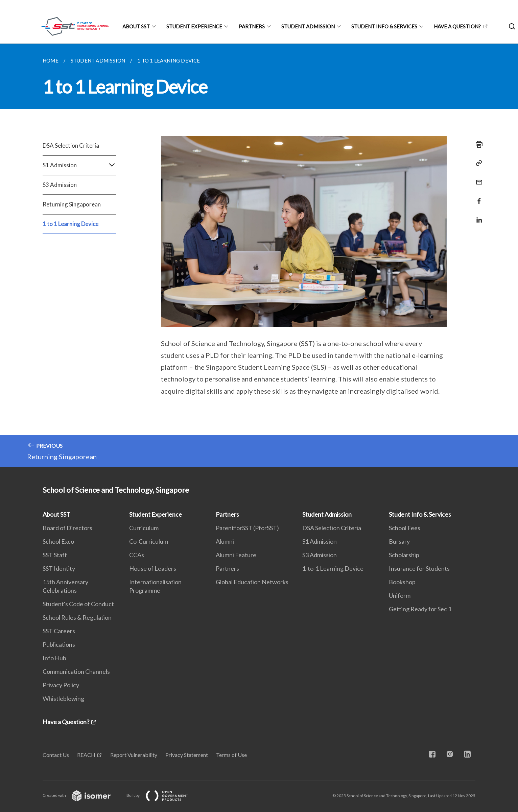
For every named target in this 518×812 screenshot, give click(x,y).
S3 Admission (60, 185)
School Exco (58, 541)
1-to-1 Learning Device (333, 568)
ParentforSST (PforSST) (247, 528)
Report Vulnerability (134, 755)
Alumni (225, 541)
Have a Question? (457, 26)
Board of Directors (67, 528)
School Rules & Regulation (77, 617)
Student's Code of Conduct (78, 604)
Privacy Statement (187, 755)
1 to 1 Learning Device (70, 224)
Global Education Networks (252, 582)
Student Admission (308, 26)
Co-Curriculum (149, 541)
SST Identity (59, 568)
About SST (136, 26)
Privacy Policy (61, 685)
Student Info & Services (384, 26)
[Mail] (477, 178)
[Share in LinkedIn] (477, 216)
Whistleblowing (63, 698)
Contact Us (56, 755)
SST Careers (59, 631)
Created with (82, 795)
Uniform (400, 595)
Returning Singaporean (72, 204)
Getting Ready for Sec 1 (420, 609)
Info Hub (54, 658)
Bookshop (402, 582)
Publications (59, 644)
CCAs (137, 555)
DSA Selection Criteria (71, 145)
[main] (259, 255)
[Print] (477, 144)
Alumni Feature (236, 555)
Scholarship (404, 555)
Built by (163, 795)
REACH (86, 755)
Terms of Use (231, 755)
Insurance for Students (419, 568)
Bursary (399, 541)
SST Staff (55, 555)
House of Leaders (153, 568)
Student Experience (194, 26)
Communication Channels (76, 671)
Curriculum (144, 528)
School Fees (405, 528)
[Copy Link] (477, 163)
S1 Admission (79, 165)
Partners (252, 26)
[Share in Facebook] (477, 197)
